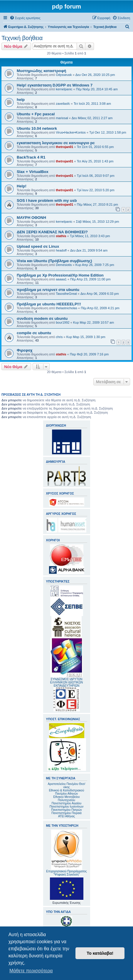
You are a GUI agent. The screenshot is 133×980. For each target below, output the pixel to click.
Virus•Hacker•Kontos (71, 132)
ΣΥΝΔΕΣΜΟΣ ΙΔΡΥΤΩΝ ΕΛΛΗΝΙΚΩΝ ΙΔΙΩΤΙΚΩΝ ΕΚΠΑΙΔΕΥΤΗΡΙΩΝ (66, 682)
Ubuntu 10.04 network (37, 128)
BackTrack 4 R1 (31, 157)
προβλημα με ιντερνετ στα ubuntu (48, 290)
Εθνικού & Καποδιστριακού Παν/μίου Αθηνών (67, 792)
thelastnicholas (66, 308)
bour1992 (63, 322)
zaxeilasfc (63, 104)
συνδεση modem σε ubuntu (42, 318)
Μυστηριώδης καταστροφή (41, 71)
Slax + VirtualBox (33, 172)
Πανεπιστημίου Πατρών (66, 810)
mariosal (62, 118)
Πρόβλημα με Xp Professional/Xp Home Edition (60, 275)
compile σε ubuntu (34, 333)
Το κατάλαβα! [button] (100, 953)
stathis (61, 236)
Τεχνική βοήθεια (22, 38)
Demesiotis (64, 265)
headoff (61, 250)
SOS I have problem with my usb (47, 201)
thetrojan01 (64, 147)
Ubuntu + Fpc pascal (36, 114)
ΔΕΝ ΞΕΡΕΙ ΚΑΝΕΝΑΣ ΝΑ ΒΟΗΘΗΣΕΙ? (52, 232)
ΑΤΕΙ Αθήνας (66, 816)
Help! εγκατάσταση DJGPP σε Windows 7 (55, 85)
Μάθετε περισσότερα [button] (31, 971)
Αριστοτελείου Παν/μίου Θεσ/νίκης (67, 786)
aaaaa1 (61, 279)
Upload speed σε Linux (38, 246)
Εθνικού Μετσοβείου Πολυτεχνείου (67, 798)
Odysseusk (64, 75)
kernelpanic (64, 89)
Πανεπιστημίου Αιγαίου (66, 803)
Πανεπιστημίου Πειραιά (66, 813)
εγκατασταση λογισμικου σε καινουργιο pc (56, 143)
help (21, 100)
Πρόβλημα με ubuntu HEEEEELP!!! (49, 304)
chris (59, 337)
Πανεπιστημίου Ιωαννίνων (66, 807)
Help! (22, 186)
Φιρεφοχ (25, 350)
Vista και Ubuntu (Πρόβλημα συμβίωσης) (54, 261)
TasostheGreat (66, 294)
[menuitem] (25, 18)
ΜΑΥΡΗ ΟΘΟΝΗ (31, 218)
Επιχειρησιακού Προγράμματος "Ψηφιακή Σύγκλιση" (66, 853)
